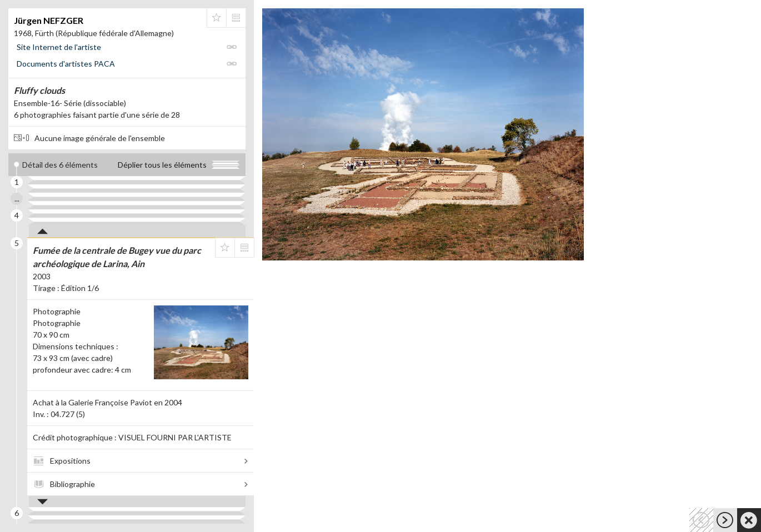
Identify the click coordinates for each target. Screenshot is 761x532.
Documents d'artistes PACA (66, 64)
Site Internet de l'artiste (59, 47)
